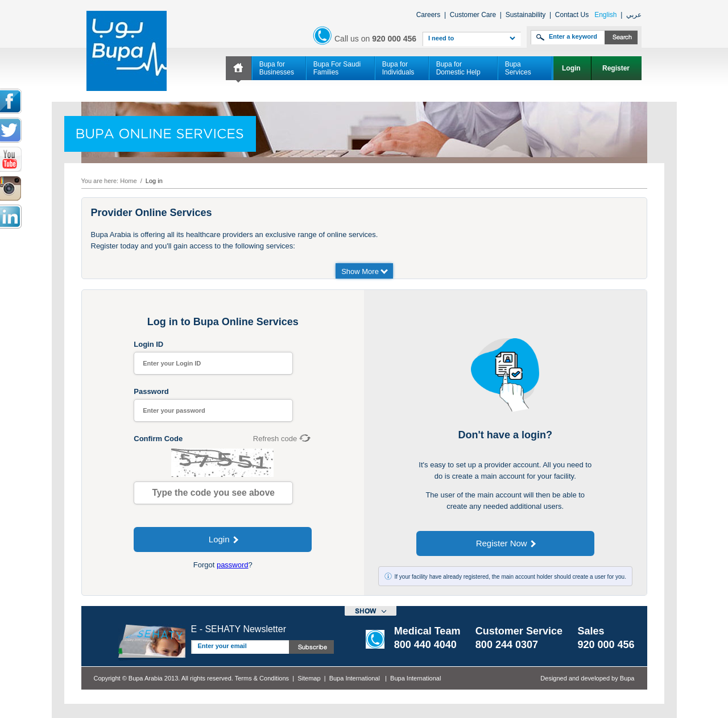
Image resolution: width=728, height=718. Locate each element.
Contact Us (572, 15)
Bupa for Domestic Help (458, 68)
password (233, 565)
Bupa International (355, 678)
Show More (365, 271)
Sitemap (309, 678)
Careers (429, 15)
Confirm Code (158, 439)
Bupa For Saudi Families (337, 68)
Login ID (148, 344)
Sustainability (526, 15)
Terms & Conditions (262, 678)
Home (128, 181)
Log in (154, 181)
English (605, 15)
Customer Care (473, 15)
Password (151, 391)
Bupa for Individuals (398, 68)
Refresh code (275, 439)
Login (572, 68)
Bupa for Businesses (277, 68)
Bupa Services (518, 68)
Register (617, 68)
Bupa (627, 678)
